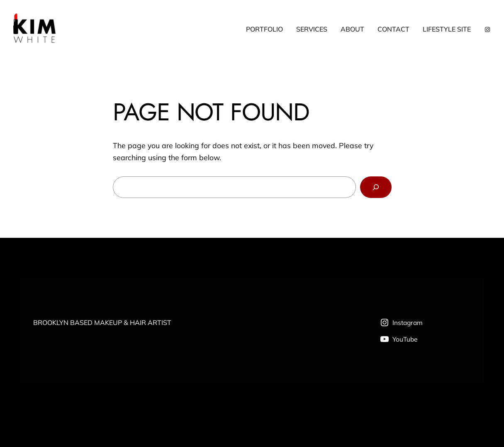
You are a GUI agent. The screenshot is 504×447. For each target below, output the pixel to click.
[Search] (376, 187)
